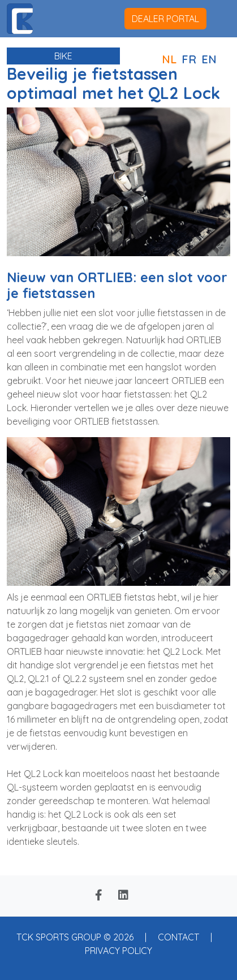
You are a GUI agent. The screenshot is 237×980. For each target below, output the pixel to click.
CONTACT (178, 937)
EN (209, 59)
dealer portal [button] (165, 19)
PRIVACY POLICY (118, 951)
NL (169, 59)
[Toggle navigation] (218, 19)
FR (189, 59)
